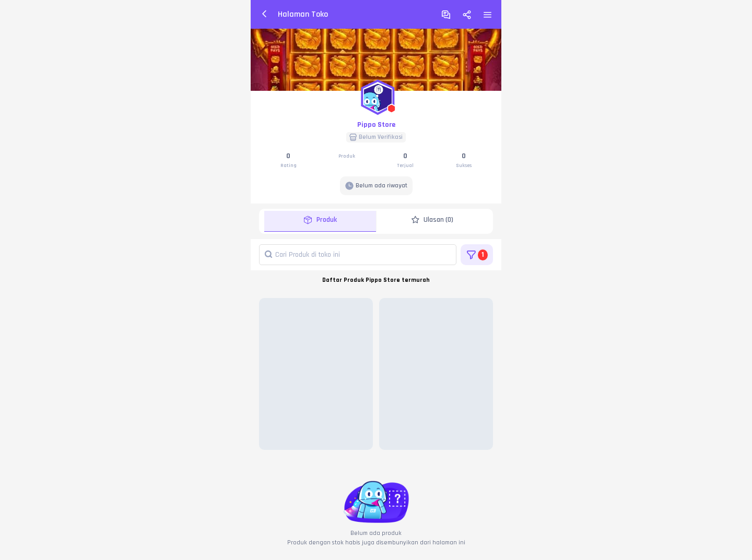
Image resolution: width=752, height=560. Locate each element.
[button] (376, 95)
